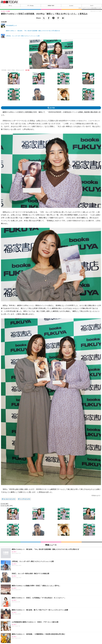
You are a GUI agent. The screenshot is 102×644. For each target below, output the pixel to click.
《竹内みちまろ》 (96, 496)
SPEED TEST (51, 6)
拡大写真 (52, 108)
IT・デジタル (31, 6)
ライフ (92, 6)
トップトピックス (25, 499)
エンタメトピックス (9, 499)
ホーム (10, 6)
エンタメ (71, 6)
